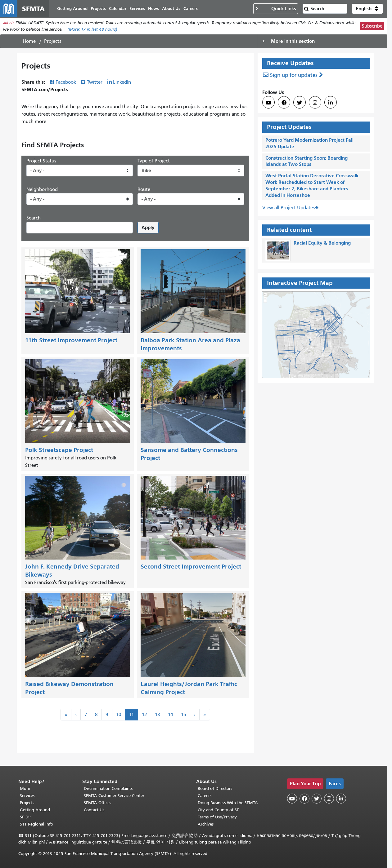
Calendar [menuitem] (118, 9)
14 (171, 715)
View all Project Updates (288, 208)
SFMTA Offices (97, 803)
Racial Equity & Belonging (322, 243)
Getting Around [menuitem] (72, 9)
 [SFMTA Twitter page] (300, 103)
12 (144, 715)
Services (27, 796)
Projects (27, 803)
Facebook (66, 82)
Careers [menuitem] (191, 9)
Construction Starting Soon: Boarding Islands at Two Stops (306, 161)
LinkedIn (122, 82)
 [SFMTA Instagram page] (315, 103)
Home (29, 41)
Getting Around (35, 810)
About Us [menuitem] (171, 9)
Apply (148, 227)
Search (34, 218)
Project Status (41, 161)
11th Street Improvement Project (71, 340)
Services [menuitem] (137, 9)
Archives (206, 824)
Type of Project (154, 161)
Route (144, 189)
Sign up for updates (294, 75)
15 (184, 715)
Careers (205, 796)
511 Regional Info (36, 824)
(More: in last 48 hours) (92, 29)
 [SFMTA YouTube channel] (268, 103)
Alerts (9, 23)
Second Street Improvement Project (191, 567)
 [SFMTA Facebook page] (284, 103)
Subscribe (372, 26)
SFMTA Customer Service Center (114, 796)
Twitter (95, 82)
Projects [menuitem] (98, 9)
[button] (367, 9)
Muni (25, 788)
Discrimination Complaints (108, 788)
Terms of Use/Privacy (217, 817)
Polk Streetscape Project (59, 450)
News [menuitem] (153, 9)
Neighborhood (42, 189)
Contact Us (94, 810)
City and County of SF (218, 810)
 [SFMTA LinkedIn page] (331, 103)
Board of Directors (215, 788)
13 (158, 715)
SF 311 (26, 817)
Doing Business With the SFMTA (228, 803)
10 (119, 715)
